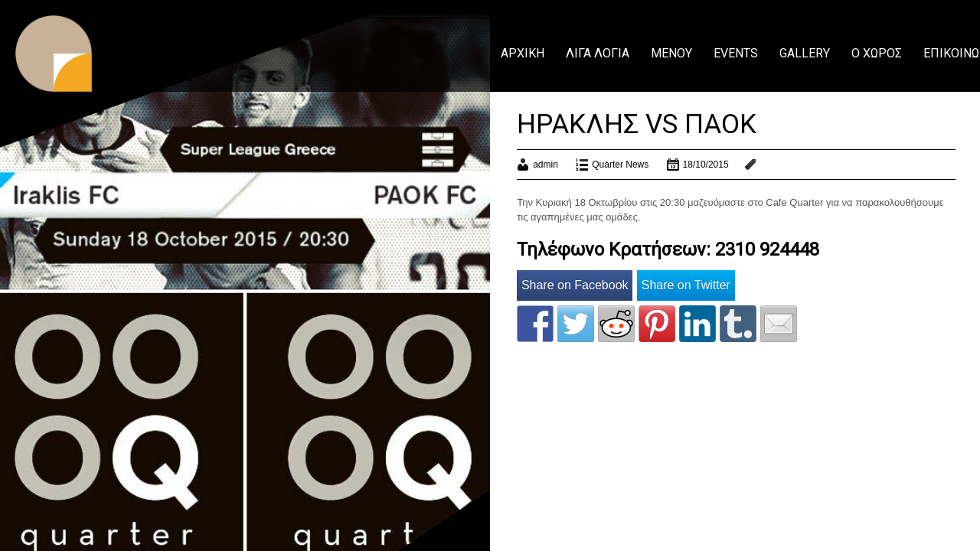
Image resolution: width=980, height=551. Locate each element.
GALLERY (805, 53)
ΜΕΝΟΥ (671, 53)
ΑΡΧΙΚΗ (523, 53)
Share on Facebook (575, 285)
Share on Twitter (686, 285)
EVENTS (736, 53)
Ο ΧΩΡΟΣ (877, 53)
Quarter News (620, 165)
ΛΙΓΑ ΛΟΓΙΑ (598, 53)
